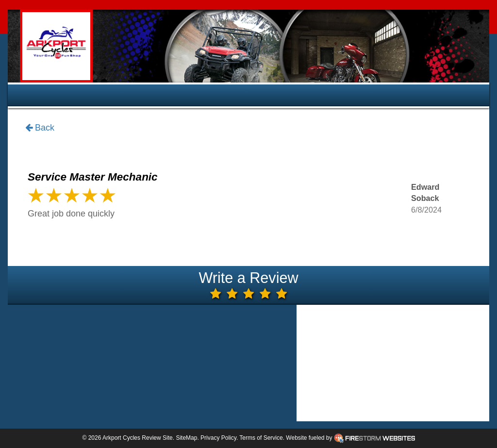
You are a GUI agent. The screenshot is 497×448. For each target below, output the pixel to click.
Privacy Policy (218, 438)
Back (40, 128)
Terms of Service (261, 438)
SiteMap (186, 438)
